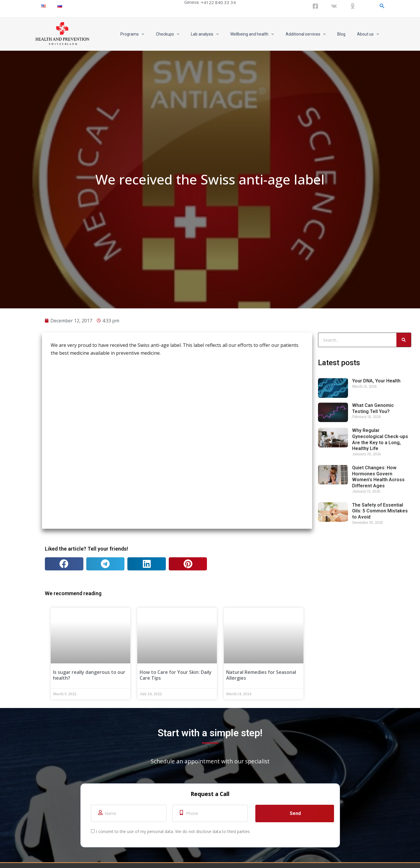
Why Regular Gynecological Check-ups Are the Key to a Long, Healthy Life (380, 789)
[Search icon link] (382, 6)
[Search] (404, 689)
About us (370, 34)
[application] (164, 34)
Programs (155, 34)
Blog (347, 34)
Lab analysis (220, 34)
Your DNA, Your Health (376, 730)
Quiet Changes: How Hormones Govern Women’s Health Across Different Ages (378, 826)
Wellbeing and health (264, 34)
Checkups (187, 34)
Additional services (314, 34)
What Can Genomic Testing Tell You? (373, 758)
